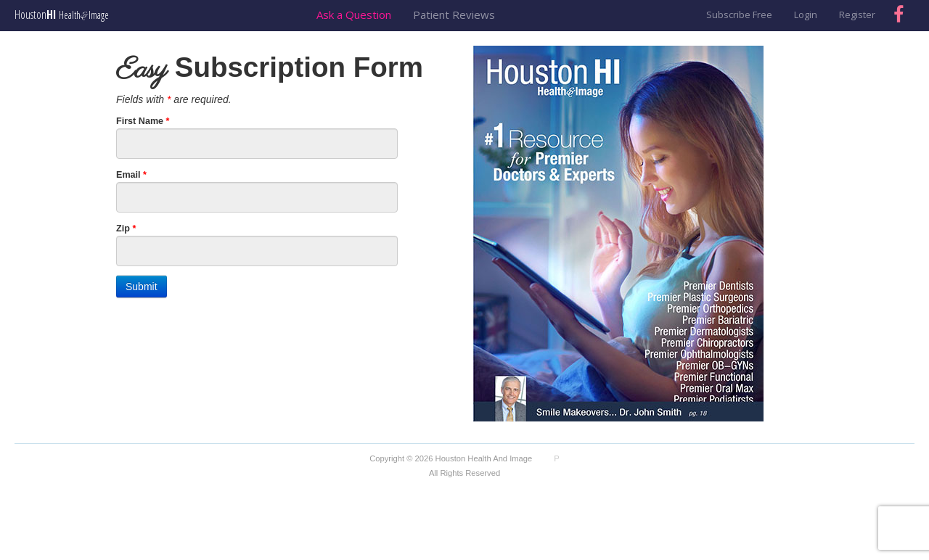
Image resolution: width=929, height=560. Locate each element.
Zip (126, 228)
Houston (62, 15)
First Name (143, 121)
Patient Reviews (454, 15)
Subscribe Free (739, 15)
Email (131, 175)
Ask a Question (354, 15)
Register (857, 15)
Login (806, 15)
